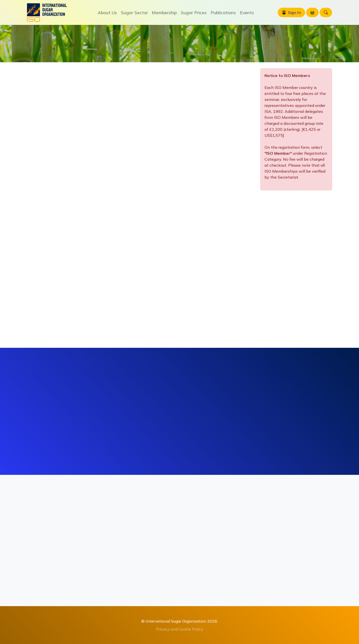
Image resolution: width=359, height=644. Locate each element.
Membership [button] (164, 12)
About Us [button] (107, 12)
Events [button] (247, 12)
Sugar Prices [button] (194, 12)
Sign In (294, 12)
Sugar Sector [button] (134, 12)
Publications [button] (223, 12)
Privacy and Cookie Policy (179, 629)
